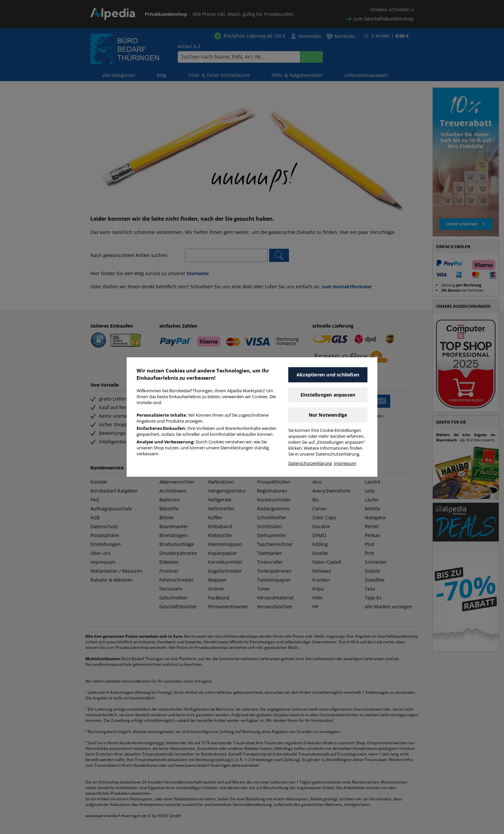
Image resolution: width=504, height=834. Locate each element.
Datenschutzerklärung (310, 463)
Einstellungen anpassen (328, 395)
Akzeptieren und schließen (328, 375)
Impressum (345, 463)
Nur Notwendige (328, 415)
